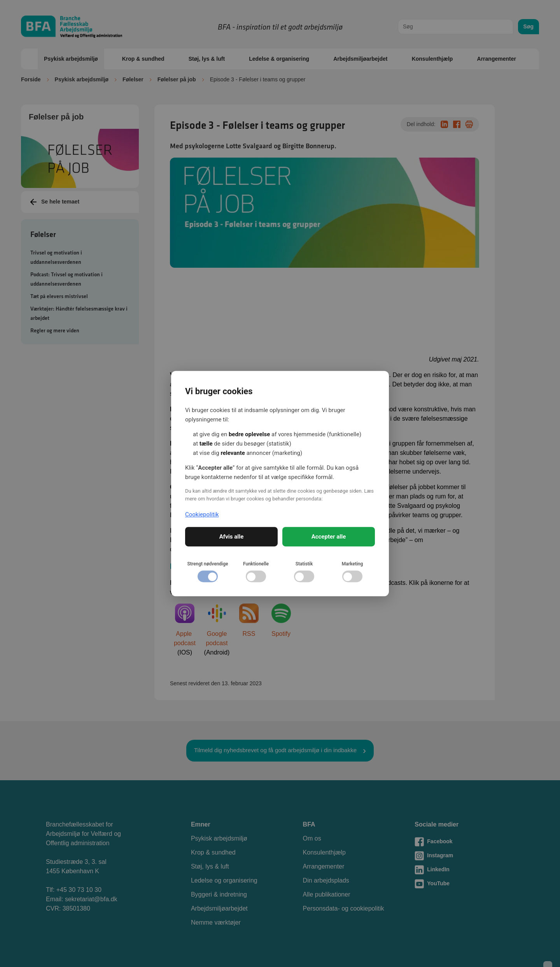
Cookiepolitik (202, 514)
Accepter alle (329, 537)
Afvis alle (232, 537)
